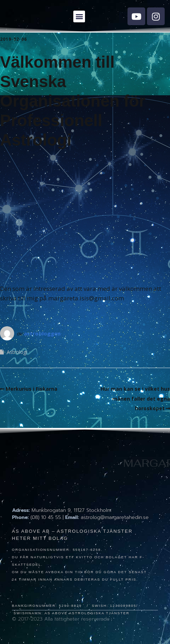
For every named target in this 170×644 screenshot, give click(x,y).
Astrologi (17, 352)
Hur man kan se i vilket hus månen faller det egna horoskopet (135, 398)
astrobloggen (42, 333)
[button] (79, 16)
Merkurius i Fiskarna (32, 389)
